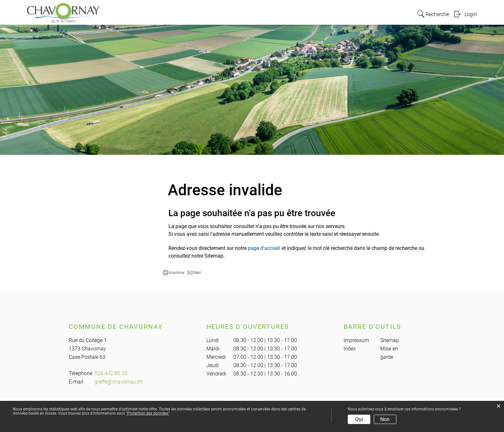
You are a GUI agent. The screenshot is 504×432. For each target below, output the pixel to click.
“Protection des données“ (148, 413)
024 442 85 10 (111, 373)
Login (471, 14)
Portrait (219, 13)
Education (350, 13)
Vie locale (319, 13)
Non (385, 419)
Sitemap (390, 340)
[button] (174, 273)
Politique (290, 13)
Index (350, 349)
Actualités (382, 13)
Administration (254, 13)
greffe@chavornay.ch (118, 382)
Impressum (356, 340)
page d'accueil (264, 248)
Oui (359, 419)
